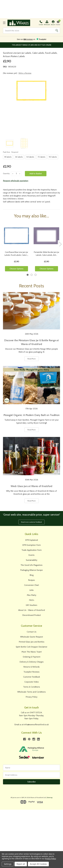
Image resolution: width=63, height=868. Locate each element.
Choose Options (16, 269)
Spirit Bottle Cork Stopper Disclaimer (32, 647)
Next (60, 244)
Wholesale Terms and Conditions (31, 692)
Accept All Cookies (38, 864)
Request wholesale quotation (16, 181)
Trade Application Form (32, 550)
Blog (32, 575)
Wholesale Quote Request (32, 637)
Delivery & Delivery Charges (32, 662)
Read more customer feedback (31, 522)
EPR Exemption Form (32, 545)
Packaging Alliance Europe (31, 570)
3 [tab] (36, 275)
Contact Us (32, 632)
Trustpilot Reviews (31, 672)
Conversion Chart (32, 585)
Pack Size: (11, 152)
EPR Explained (32, 540)
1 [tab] (28, 275)
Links (31, 590)
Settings (8, 864)
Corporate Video (32, 682)
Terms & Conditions (32, 687)
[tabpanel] (16, 248)
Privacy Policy (31, 697)
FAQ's (32, 600)
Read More (32, 359)
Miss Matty (32, 595)
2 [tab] (32, 275)
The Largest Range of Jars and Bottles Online (32, 45)
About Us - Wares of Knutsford (31, 610)
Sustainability (32, 560)
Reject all (21, 864)
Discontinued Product (32, 615)
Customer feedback (32, 677)
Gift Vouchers (31, 605)
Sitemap (50, 797)
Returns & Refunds (31, 667)
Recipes (31, 580)
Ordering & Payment (32, 657)
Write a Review (25, 73)
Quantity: (6, 173)
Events (31, 555)
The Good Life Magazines (31, 565)
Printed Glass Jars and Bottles (32, 642)
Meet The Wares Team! (32, 652)
